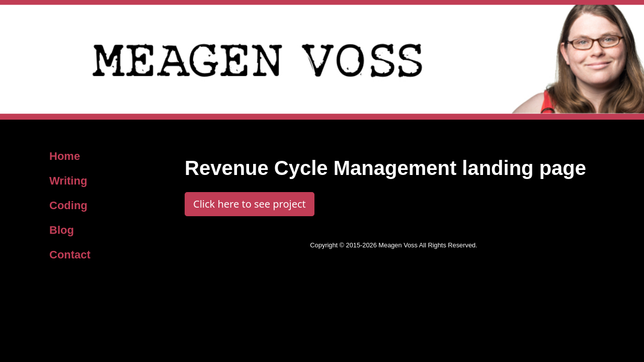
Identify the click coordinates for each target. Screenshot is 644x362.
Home (65, 156)
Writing (68, 181)
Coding (68, 205)
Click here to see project (250, 204)
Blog (62, 230)
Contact (70, 255)
